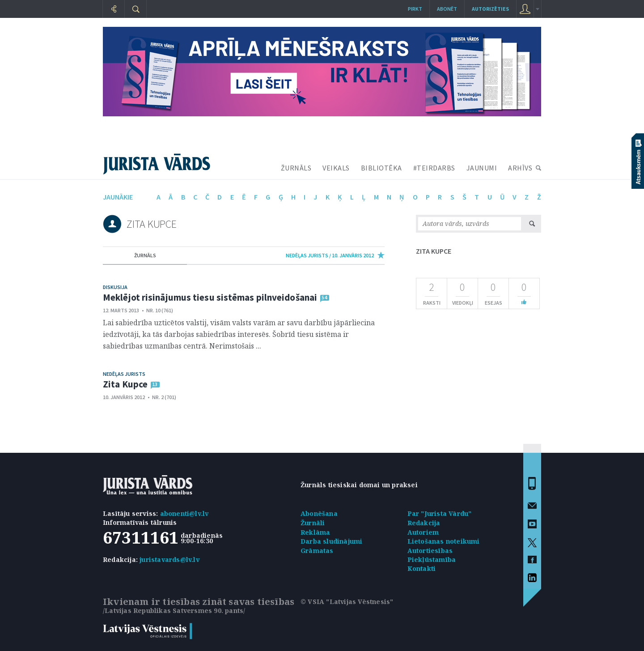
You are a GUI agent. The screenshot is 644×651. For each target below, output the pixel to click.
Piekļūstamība (432, 560)
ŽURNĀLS (296, 168)
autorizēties (490, 9)
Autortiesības (430, 551)
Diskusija (115, 287)
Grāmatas (317, 551)
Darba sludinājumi (331, 541)
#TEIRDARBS (434, 168)
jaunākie (118, 197)
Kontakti (422, 568)
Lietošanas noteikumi (444, 541)
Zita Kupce (125, 384)
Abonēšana (319, 513)
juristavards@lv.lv (169, 560)
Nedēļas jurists (124, 374)
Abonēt (447, 9)
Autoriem (423, 532)
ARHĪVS (520, 168)
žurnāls (145, 255)
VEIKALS (336, 168)
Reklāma (315, 532)
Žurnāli (313, 523)
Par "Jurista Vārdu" (440, 513)
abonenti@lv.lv (184, 513)
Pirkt (415, 9)
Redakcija (424, 523)
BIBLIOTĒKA (381, 168)
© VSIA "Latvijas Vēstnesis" (347, 602)
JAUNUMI (482, 168)
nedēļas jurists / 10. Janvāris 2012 (330, 255)
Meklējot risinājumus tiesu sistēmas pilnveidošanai (210, 297)
